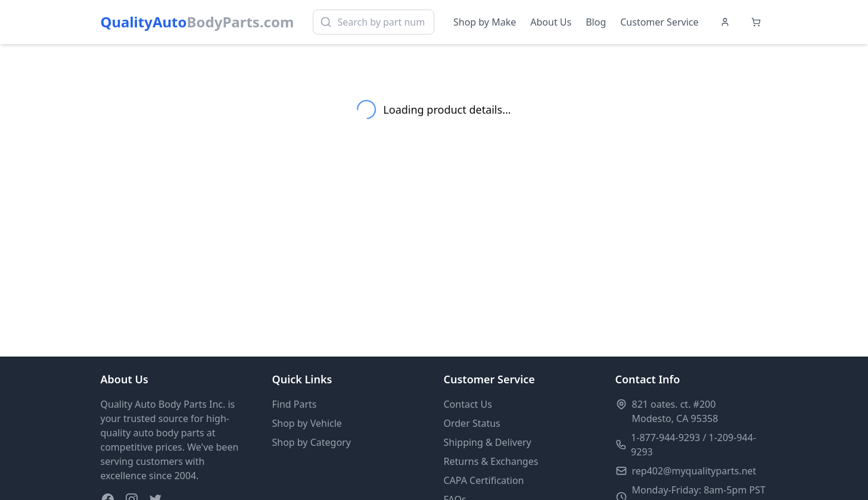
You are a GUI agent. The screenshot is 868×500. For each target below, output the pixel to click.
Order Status (472, 423)
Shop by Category (312, 442)
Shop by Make (485, 22)
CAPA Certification (484, 480)
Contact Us (468, 404)
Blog (596, 22)
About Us (551, 22)
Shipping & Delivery (488, 442)
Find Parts (295, 404)
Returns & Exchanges (491, 461)
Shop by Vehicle (307, 423)
